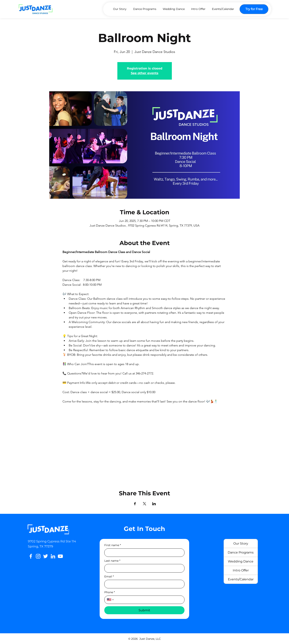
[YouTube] (60, 556)
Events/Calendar (241, 579)
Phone (110, 592)
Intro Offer (241, 570)
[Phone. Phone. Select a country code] (111, 600)
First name (113, 545)
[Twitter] (46, 556)
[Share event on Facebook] (135, 504)
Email (109, 577)
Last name (112, 561)
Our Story (241, 543)
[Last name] (143, 568)
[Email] (143, 584)
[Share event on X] (144, 504)
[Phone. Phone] (148, 600)
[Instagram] (38, 556)
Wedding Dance (241, 561)
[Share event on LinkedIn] (154, 504)
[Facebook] (31, 556)
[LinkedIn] (53, 556)
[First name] (143, 553)
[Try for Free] (254, 9)
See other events (145, 73)
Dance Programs (241, 552)
